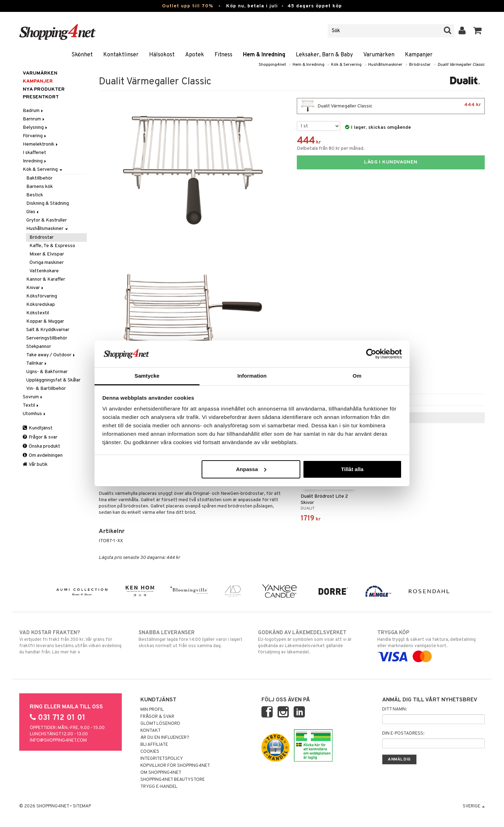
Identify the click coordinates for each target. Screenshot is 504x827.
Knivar (35, 288)
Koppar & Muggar (45, 321)
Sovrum (33, 397)
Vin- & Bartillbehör (46, 389)
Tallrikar (37, 363)
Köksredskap (41, 305)
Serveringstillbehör (47, 338)
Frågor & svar (40, 437)
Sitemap (82, 806)
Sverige (474, 806)
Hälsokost (162, 55)
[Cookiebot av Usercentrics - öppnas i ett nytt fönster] (371, 354)
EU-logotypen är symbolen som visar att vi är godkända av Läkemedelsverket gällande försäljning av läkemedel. (312, 642)
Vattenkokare (44, 271)
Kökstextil (38, 313)
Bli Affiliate (154, 745)
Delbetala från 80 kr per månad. (331, 149)
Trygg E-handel (159, 787)
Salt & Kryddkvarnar (48, 330)
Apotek (195, 55)
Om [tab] (357, 376)
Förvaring (35, 136)
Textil (31, 405)
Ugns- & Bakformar (47, 372)
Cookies (150, 752)
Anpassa (251, 469)
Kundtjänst (38, 428)
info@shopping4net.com (58, 741)
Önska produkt (41, 446)
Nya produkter (44, 89)
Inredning (35, 161)
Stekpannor (39, 347)
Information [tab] (252, 376)
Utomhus (35, 414)
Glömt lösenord (160, 724)
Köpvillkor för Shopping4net (175, 766)
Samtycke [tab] (147, 376)
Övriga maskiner (47, 263)
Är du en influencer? (165, 738)
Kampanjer (419, 55)
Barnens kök (40, 187)
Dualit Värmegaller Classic (461, 65)
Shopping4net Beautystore (173, 780)
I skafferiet (34, 153)
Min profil (152, 710)
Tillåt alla (352, 469)
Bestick (35, 195)
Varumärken (379, 55)
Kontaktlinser (121, 55)
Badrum (33, 111)
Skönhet (82, 55)
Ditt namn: (394, 709)
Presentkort (41, 97)
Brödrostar (420, 65)
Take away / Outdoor (51, 355)
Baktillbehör (39, 178)
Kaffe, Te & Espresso (52, 246)
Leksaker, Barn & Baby (324, 55)
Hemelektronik (41, 144)
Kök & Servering (346, 65)
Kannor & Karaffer (46, 279)
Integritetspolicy (162, 759)
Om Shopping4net (161, 773)
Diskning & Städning (48, 204)
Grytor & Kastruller (47, 220)
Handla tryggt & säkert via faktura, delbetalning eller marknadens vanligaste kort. (431, 645)
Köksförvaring (42, 296)
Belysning (36, 128)
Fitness (223, 55)
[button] (478, 31)
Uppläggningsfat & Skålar (53, 380)
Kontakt (150, 731)
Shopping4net (272, 65)
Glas (33, 212)
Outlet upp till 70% (188, 6)
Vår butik (35, 465)
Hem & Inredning (264, 55)
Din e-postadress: (403, 734)
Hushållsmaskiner (385, 65)
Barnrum (34, 119)
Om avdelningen (43, 455)
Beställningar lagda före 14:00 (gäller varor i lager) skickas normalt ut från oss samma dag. (192, 639)
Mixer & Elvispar (47, 254)
